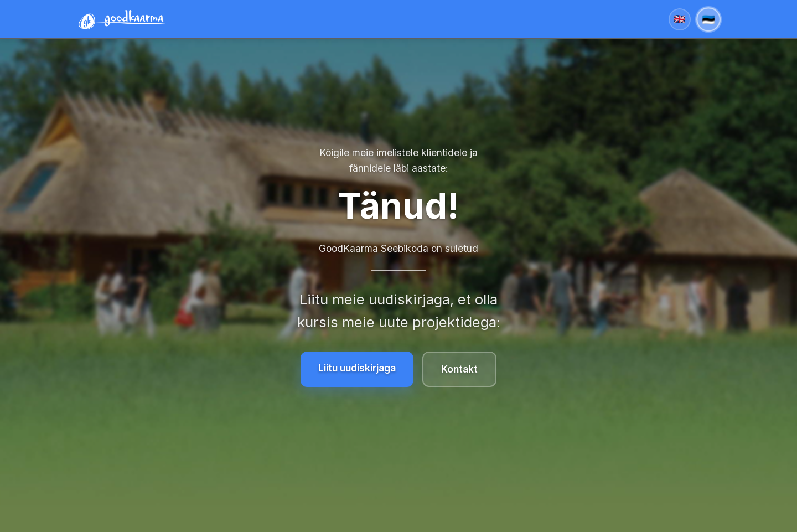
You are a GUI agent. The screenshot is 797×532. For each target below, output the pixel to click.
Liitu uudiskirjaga (357, 368)
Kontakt (459, 369)
